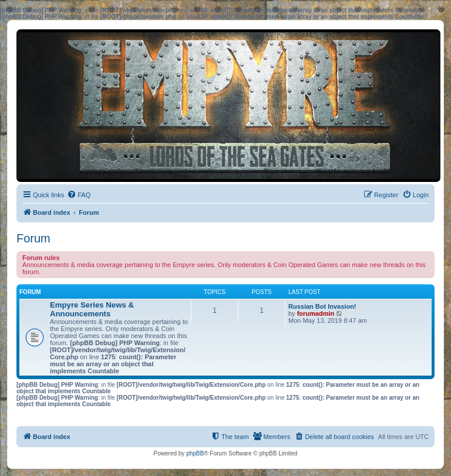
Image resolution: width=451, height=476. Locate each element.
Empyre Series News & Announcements (92, 309)
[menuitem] (79, 195)
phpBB (195, 453)
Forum (33, 238)
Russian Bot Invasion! (322, 306)
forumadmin (316, 313)
